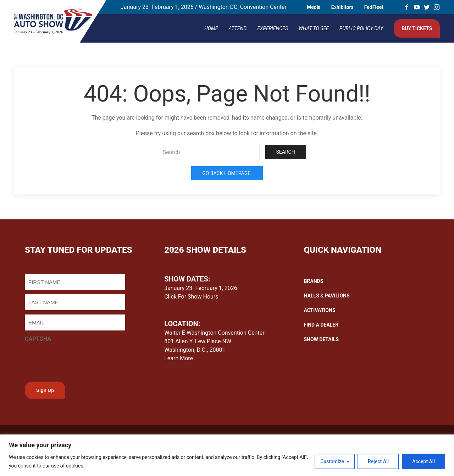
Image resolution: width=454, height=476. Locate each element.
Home (211, 28)
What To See (314, 28)
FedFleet (374, 7)
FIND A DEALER (321, 325)
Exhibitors (342, 7)
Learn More (179, 358)
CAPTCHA (38, 339)
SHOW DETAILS (321, 339)
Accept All (423, 461)
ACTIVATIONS (319, 310)
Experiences (273, 28)
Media (314, 7)
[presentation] (79, 360)
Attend (238, 28)
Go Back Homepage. (227, 173)
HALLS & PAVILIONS (326, 296)
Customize (332, 461)
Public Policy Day (361, 28)
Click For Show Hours (191, 297)
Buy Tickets (417, 28)
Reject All (378, 461)
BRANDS (313, 281)
